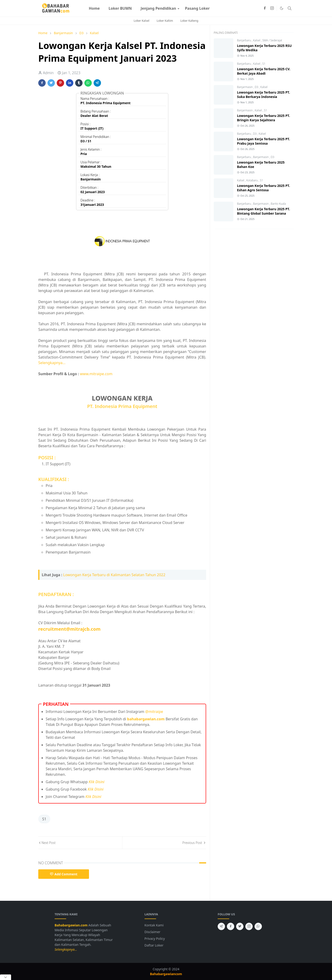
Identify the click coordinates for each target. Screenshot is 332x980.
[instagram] (272, 8)
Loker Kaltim (165, 21)
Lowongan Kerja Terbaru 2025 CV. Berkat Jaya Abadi (264, 71)
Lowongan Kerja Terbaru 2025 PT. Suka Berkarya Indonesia (264, 94)
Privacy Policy (155, 939)
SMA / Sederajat (272, 40)
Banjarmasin (245, 87)
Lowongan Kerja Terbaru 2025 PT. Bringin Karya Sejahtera (264, 118)
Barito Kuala (278, 204)
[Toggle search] (290, 8)
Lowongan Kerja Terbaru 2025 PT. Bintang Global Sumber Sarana (264, 211)
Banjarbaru (244, 40)
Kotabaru (252, 180)
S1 (44, 819)
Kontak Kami (154, 925)
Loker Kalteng (189, 21)
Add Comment (64, 874)
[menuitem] (94, 8)
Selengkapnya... (52, 363)
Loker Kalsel (142, 21)
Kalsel (257, 40)
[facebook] (265, 8)
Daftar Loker (154, 945)
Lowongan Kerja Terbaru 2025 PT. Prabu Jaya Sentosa (264, 141)
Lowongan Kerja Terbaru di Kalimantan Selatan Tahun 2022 (114, 575)
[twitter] (240, 926)
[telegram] (221, 926)
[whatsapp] (258, 926)
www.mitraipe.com (96, 374)
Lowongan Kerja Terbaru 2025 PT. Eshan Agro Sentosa (264, 188)
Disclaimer (153, 932)
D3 (257, 87)
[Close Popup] (6, 977)
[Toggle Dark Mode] (282, 8)
